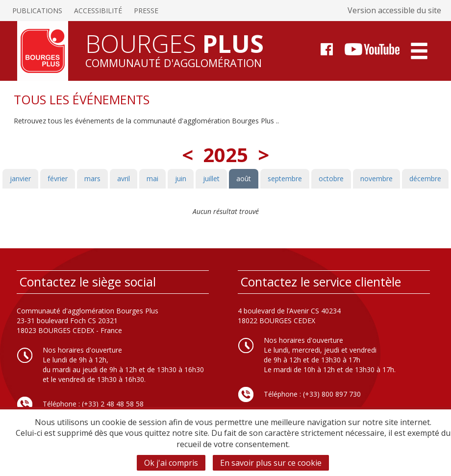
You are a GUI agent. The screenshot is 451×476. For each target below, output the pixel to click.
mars (92, 178)
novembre (376, 178)
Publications (37, 11)
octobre (331, 178)
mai (152, 178)
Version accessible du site (394, 10)
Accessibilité (98, 11)
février (58, 178)
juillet (211, 178)
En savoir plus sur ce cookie (271, 463)
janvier (20, 178)
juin (181, 178)
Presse (146, 11)
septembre (285, 178)
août (244, 178)
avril (124, 178)
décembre (425, 178)
